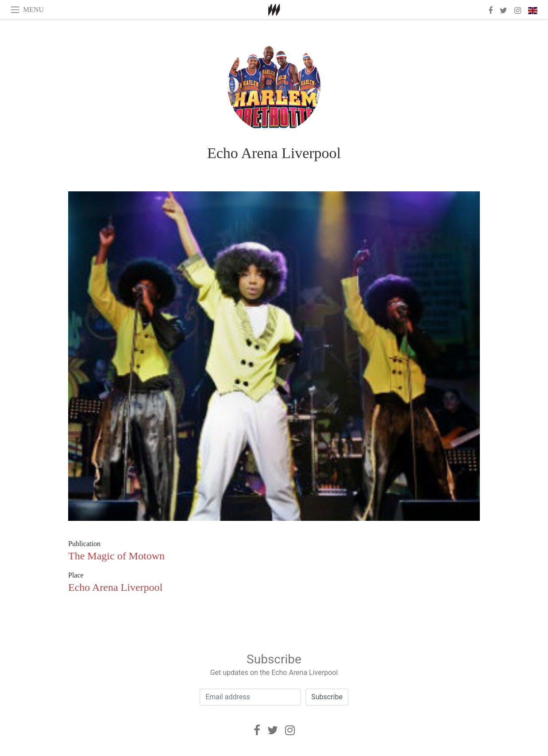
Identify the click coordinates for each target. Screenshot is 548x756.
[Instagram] (290, 730)
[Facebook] (257, 730)
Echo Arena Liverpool (274, 153)
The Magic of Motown (116, 556)
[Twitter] (273, 730)
